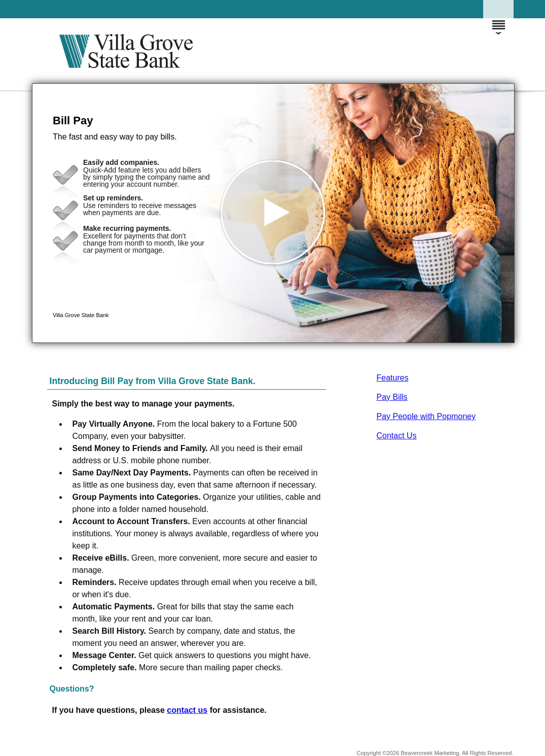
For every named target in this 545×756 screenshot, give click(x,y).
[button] (273, 213)
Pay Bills (392, 397)
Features (393, 378)
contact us (187, 710)
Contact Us (397, 436)
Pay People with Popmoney (426, 416)
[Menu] (498, 20)
